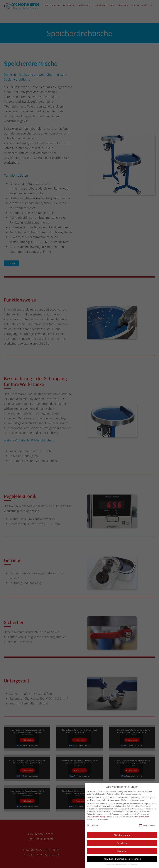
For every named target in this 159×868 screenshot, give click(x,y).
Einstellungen (143, 816)
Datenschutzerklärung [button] (123, 864)
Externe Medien (147, 825)
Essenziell (93, 825)
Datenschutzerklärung (96, 816)
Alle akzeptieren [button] (122, 835)
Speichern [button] (122, 843)
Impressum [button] (134, 864)
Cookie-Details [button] (111, 864)
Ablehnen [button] (122, 851)
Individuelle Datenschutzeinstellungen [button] (122, 859)
